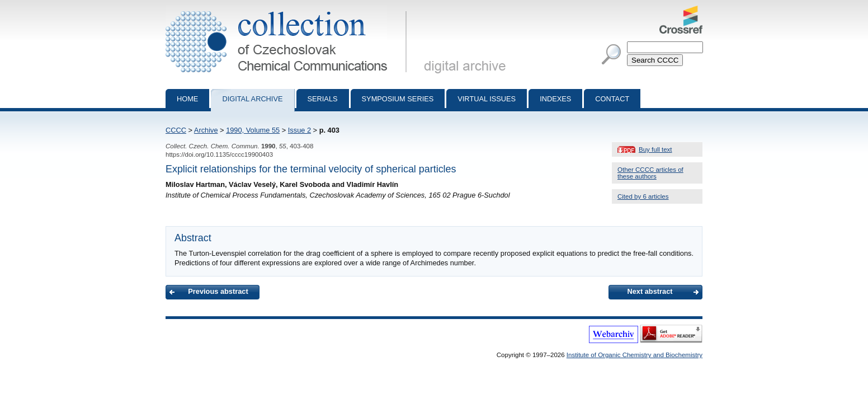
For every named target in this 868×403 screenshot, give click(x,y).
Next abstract (650, 291)
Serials (323, 99)
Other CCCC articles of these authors (650, 173)
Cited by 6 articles (643, 196)
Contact (612, 99)
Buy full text (655, 149)
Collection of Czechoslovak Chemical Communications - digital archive (288, 10)
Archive (206, 130)
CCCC (176, 130)
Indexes (555, 99)
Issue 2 (299, 130)
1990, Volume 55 (253, 130)
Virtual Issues (487, 99)
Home (187, 99)
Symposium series (398, 99)
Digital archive (252, 99)
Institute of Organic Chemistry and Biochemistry (635, 355)
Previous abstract (218, 291)
